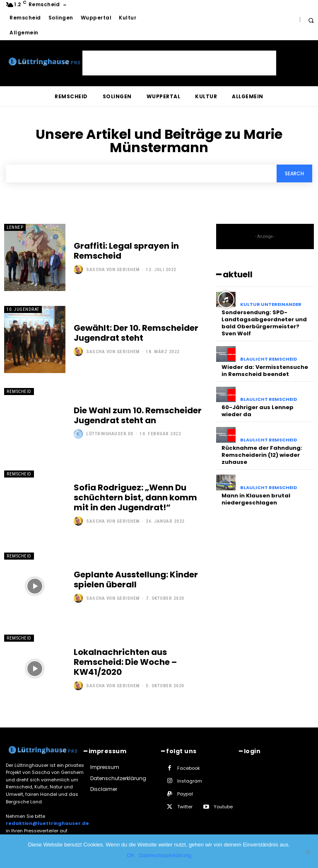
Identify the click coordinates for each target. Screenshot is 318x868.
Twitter (185, 807)
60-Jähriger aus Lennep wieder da (258, 411)
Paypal (185, 794)
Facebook (189, 768)
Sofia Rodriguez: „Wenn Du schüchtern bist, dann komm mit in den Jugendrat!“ (135, 497)
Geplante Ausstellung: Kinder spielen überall (136, 579)
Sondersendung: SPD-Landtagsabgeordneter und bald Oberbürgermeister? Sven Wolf (264, 323)
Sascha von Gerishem (113, 270)
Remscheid (19, 392)
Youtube (223, 807)
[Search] (294, 173)
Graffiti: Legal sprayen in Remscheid (126, 251)
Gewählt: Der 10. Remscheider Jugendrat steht (136, 333)
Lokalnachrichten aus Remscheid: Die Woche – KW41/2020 (125, 662)
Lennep (15, 227)
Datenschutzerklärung (165, 855)
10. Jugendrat (23, 309)
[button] (311, 20)
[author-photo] (79, 269)
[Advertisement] (179, 63)
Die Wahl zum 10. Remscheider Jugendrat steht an (138, 415)
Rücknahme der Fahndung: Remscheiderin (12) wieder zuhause (262, 455)
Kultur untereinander (271, 304)
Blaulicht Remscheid (269, 359)
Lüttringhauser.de (110, 434)
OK (131, 855)
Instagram (190, 781)
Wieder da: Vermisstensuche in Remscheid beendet (265, 371)
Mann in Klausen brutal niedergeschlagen (256, 499)
